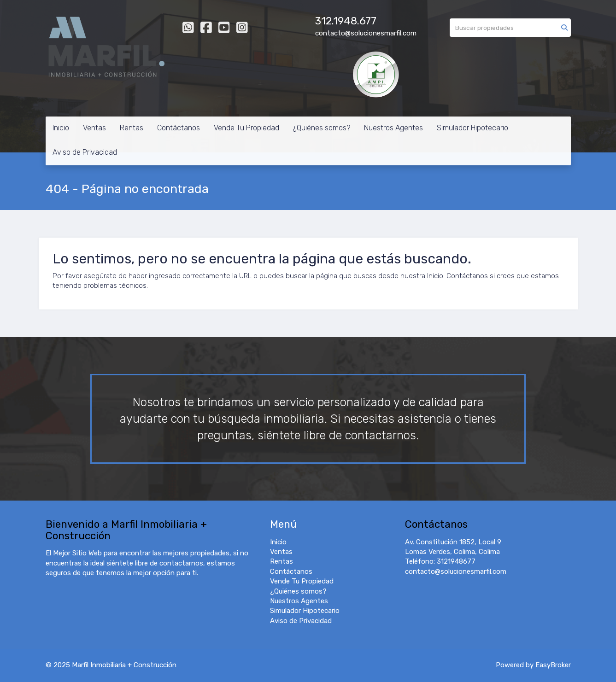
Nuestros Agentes (393, 128)
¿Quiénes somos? (322, 128)
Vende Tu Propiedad (246, 128)
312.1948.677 (346, 21)
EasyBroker (553, 665)
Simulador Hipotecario (472, 128)
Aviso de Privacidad (85, 152)
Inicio (61, 128)
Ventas (94, 128)
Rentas (132, 128)
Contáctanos (179, 128)
